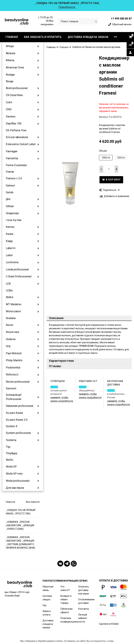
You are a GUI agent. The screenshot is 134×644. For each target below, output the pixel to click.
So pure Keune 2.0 (17, 420)
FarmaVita (12, 158)
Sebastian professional (20, 406)
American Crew (15, 67)
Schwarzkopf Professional (14, 397)
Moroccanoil (13, 311)
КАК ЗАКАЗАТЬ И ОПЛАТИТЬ (43, 37)
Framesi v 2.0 (14, 178)
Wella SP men (14, 474)
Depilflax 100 (14, 124)
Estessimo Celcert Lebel (21, 144)
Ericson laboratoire (17, 137)
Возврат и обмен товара (66, 599)
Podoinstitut (13, 368)
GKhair (10, 206)
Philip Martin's (14, 360)
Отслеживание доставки (86, 601)
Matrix (10, 297)
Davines (11, 117)
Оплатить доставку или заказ (84, 590)
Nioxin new (12, 332)
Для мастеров (15, 488)
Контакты (84, 609)
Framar (10, 172)
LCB (8, 284)
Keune (10, 234)
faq (44, 605)
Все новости (33, 502)
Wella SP (11, 467)
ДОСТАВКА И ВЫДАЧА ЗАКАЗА (88, 37)
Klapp (9, 241)
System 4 (12, 426)
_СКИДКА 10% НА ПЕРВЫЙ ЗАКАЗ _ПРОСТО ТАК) (21, 512)
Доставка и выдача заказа (48, 624)
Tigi (8, 447)
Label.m (11, 248)
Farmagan (12, 151)
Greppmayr (12, 213)
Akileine (11, 53)
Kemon (10, 227)
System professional (18, 433)
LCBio (9, 290)
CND (9, 109)
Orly (8, 346)
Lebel (9, 255)
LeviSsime (12, 262)
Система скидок (47, 598)
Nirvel (9, 325)
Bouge (10, 81)
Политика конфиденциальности (73, 620)
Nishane (11, 318)
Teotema (11, 440)
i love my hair (14, 220)
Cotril (9, 102)
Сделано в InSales (109, 624)
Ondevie (11, 339)
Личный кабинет (83, 616)
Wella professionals (18, 481)
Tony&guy (12, 453)
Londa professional (17, 269)
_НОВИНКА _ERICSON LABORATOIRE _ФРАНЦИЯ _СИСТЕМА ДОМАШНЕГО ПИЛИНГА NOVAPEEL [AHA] (20, 543)
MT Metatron (14, 304)
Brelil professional (17, 88)
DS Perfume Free (16, 130)
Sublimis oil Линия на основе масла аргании (96, 47)
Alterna (10, 60)
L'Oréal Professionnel (19, 276)
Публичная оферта (66, 611)
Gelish (10, 192)
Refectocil (12, 375)
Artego (10, 46)
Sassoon (11, 388)
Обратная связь (48, 588)
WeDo (10, 460)
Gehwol (10, 186)
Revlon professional (18, 382)
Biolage (10, 75)
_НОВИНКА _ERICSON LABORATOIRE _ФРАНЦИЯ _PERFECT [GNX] (20, 525)
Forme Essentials (16, 165)
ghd (8, 199)
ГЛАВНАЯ (12, 37)
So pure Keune (14, 413)
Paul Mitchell (14, 353)
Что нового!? (65, 588)
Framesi (64, 47)
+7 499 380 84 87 (121, 19)
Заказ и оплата (47, 613)
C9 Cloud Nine (14, 95)
